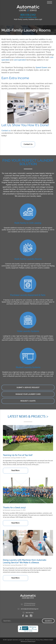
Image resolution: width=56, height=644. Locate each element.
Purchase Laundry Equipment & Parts (28, 295)
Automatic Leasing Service (28, 8)
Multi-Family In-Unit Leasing (28, 223)
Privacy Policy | (40, 640)
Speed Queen (42, 67)
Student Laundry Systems (28, 367)
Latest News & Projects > (28, 417)
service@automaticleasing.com (30, 609)
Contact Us (28, 144)
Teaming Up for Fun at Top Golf (18, 455)
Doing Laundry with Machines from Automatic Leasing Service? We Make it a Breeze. (25, 561)
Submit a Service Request (28, 387)
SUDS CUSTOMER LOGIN (28, 17)
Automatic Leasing (10, 458)
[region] (28, 108)
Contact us (6, 131)
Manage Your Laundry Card (28, 394)
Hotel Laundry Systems (28, 331)
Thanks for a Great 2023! (14, 508)
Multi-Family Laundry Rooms (28, 259)
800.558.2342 (28, 15)
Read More (15, 471)
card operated (20, 60)
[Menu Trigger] (50, 2)
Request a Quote (28, 401)
